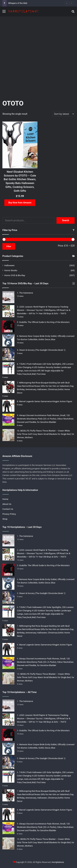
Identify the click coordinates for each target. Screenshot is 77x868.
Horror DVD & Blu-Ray (15, 275)
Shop (5, 519)
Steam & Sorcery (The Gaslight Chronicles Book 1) (42, 350)
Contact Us (8, 509)
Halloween (9, 265)
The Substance (26, 293)
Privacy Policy (9, 514)
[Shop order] (63, 114)
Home (5, 499)
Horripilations (58, 862)
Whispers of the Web (18, 3)
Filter (9, 246)
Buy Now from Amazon (20, 203)
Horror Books (11, 270)
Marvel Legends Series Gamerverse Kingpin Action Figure (46, 401)
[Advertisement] (38, 56)
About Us (7, 504)
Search (66, 220)
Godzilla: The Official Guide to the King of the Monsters (44, 322)
